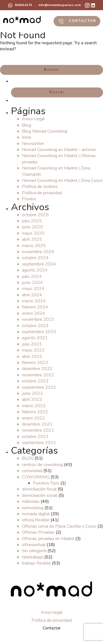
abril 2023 (32, 357)
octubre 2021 (35, 437)
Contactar (52, 628)
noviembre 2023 (38, 319)
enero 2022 (34, 418)
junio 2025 (32, 227)
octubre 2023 (35, 326)
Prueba (29, 199)
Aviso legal (52, 612)
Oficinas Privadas (38, 532)
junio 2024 (32, 283)
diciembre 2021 (37, 424)
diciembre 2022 (37, 369)
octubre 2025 (35, 215)
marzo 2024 (34, 301)
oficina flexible (36, 520)
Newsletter (33, 144)
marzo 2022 (34, 406)
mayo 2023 (33, 350)
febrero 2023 (35, 363)
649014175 (20, 5)
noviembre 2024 (38, 252)
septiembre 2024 (39, 264)
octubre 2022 (35, 381)
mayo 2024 (33, 289)
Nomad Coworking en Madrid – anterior (59, 150)
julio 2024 (32, 276)
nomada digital (36, 514)
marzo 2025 (34, 246)
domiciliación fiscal (39, 489)
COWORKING (36, 477)
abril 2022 (32, 399)
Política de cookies (40, 187)
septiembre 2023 (39, 332)
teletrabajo (33, 557)
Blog (27, 125)
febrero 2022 (35, 412)
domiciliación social (40, 495)
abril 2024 (32, 295)
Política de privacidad (42, 193)
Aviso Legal (33, 119)
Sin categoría (34, 551)
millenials (31, 502)
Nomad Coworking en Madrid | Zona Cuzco (62, 180)
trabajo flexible (36, 563)
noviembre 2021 (38, 430)
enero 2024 (34, 313)
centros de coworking (42, 465)
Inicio (27, 137)
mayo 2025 (33, 233)
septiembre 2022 (39, 387)
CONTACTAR (77, 21)
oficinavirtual (34, 545)
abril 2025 (32, 239)
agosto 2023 (35, 338)
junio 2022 (32, 393)
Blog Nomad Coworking (45, 131)
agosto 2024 (35, 270)
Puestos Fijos (46, 483)
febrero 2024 (35, 307)
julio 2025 (32, 221)
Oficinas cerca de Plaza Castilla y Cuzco (59, 526)
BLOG (28, 458)
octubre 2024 (35, 258)
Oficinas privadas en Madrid (48, 539)
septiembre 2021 (39, 443)
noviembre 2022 (38, 375)
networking (33, 508)
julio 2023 (32, 344)
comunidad (32, 471)
